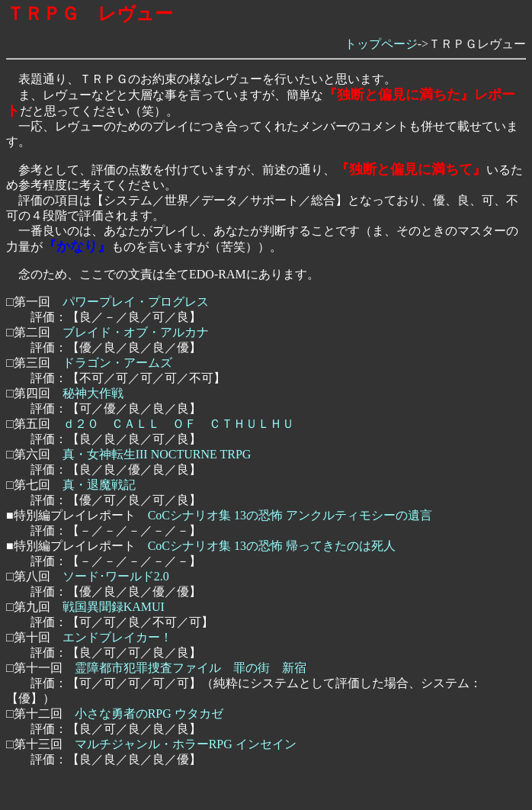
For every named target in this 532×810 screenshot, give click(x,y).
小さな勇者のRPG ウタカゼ (149, 714)
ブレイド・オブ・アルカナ (136, 332)
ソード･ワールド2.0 (116, 576)
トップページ (381, 44)
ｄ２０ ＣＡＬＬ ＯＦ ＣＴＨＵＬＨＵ (178, 424)
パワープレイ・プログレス (136, 302)
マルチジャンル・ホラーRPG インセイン (186, 744)
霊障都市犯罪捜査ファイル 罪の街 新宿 (191, 668)
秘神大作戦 (93, 393)
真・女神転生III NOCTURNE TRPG (157, 454)
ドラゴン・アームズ (117, 363)
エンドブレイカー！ (117, 637)
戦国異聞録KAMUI (114, 607)
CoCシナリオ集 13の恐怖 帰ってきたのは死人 (272, 546)
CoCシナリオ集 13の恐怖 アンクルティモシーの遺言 (290, 515)
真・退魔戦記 (99, 485)
